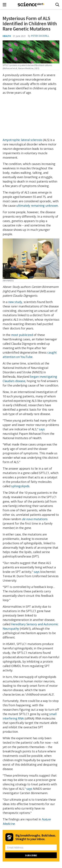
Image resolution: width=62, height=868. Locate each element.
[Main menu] (5, 5)
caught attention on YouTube (30, 355)
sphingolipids (20, 486)
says (42, 429)
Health (7, 36)
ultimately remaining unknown (37, 206)
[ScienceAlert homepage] (31, 5)
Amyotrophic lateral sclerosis (22, 140)
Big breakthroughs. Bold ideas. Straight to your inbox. (36, 837)
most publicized (22, 335)
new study (15, 302)
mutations (35, 519)
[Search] (57, 5)
